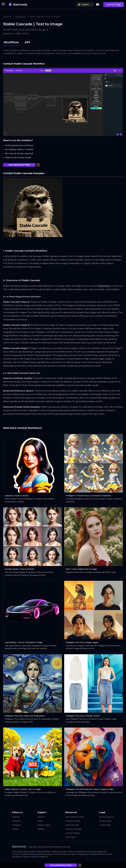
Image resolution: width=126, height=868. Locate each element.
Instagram (17, 825)
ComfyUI (7, 17)
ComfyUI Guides (73, 821)
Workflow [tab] (11, 42)
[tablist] (19, 42)
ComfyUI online (66, 852)
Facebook (16, 821)
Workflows (20, 17)
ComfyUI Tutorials (73, 829)
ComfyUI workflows (21, 854)
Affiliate (41, 829)
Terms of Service (107, 817)
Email (40, 821)
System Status (44, 825)
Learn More (71, 837)
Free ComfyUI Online (75, 817)
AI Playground (82, 854)
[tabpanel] (63, 455)
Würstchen (104, 286)
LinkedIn (16, 817)
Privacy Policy (105, 821)
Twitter (15, 829)
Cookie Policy (105, 825)
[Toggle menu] (3, 4)
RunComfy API (72, 825)
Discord (41, 817)
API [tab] (27, 42)
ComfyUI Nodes (73, 833)
